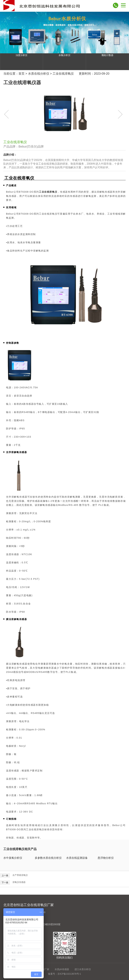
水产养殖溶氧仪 (20, 875)
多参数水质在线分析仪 (48, 858)
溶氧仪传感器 (19, 882)
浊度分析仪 (21, 55)
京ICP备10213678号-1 (69, 974)
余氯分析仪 (64, 55)
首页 (21, 74)
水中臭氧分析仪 (13, 858)
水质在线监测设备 (77, 858)
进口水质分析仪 (83, 969)
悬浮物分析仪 (106, 858)
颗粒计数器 (107, 55)
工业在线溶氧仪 (63, 74)
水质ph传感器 (62, 969)
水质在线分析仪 (39, 74)
